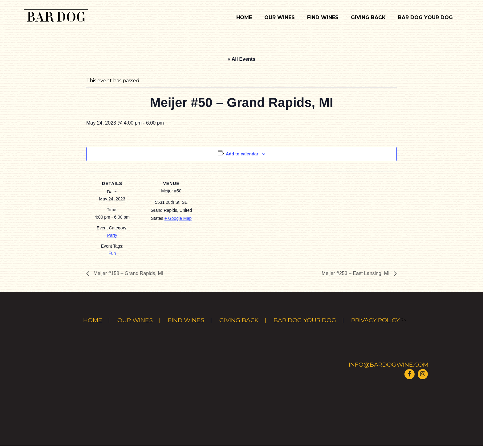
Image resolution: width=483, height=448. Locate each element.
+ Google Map (178, 218)
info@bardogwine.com (389, 364)
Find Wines (323, 17)
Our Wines (280, 17)
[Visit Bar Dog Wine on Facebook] (409, 373)
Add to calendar (242, 154)
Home (244, 17)
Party (112, 235)
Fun (112, 253)
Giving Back (368, 17)
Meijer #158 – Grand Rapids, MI (128, 273)
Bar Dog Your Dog (425, 17)
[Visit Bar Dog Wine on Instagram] (423, 373)
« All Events (241, 59)
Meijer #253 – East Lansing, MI (356, 273)
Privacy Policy (375, 320)
